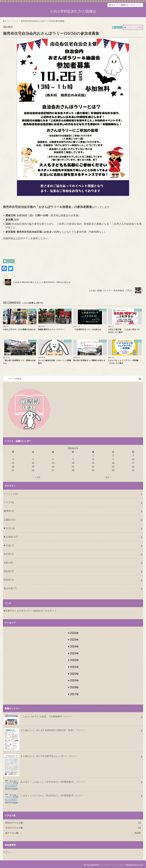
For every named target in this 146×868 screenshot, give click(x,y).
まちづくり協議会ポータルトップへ (124, 5)
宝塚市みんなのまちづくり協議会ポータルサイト (29, 611)
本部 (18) (8, 565)
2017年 (74, 694)
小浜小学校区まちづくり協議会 (111, 863)
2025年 (74, 640)
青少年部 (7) (9, 589)
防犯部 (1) (8, 581)
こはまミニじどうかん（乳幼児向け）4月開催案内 (42, 795)
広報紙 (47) (11, 541)
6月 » (108, 485)
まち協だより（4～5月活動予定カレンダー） (39, 756)
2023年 (74, 653)
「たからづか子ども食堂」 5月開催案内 (36, 717)
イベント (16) (10, 501)
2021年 (74, 667)
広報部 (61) (9, 525)
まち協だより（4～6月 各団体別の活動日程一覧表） (43, 731)
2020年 (74, 674)
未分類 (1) (8, 557)
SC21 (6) (10, 533)
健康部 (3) (8, 517)
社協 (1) (9, 549)
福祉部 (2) (8, 573)
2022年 (74, 660)
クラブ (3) (8, 509)
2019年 (74, 680)
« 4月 (38, 485)
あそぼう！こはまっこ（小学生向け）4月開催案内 (43, 782)
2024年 (74, 646)
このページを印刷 (134, 35)
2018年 (74, 687)
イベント (10, 268)
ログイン (7, 851)
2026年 (74, 633)
